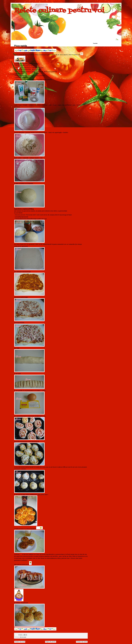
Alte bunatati (23, 637)
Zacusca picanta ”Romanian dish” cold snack (29, 215)
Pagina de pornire (51, 642)
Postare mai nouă (20, 642)
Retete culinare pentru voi (59, 11)
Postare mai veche (82, 642)
